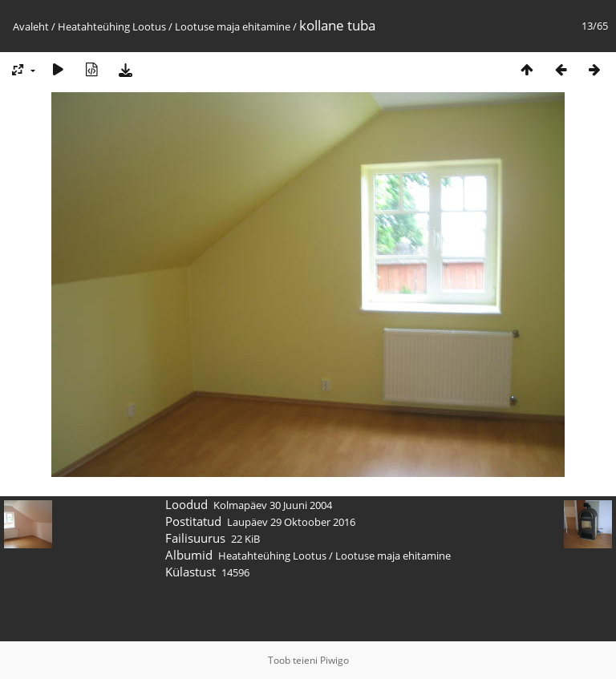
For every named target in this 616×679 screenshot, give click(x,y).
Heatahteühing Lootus (112, 26)
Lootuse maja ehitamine (233, 26)
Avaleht (31, 26)
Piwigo (334, 660)
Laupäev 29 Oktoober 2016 (291, 522)
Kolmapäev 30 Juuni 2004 (273, 505)
